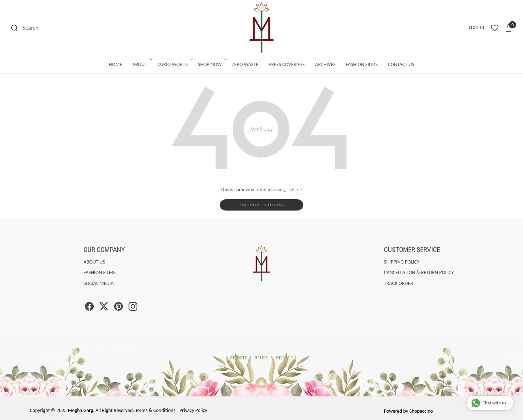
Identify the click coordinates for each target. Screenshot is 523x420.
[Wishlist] (495, 28)
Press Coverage (287, 64)
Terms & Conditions (155, 410)
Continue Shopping (261, 205)
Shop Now (212, 64)
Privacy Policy (193, 410)
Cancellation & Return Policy (419, 272)
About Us (94, 262)
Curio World (175, 64)
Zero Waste (245, 64)
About (142, 64)
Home (116, 64)
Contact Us (401, 64)
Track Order (398, 283)
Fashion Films (362, 64)
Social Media (99, 283)
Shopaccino (421, 411)
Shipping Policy (402, 262)
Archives (325, 64)
